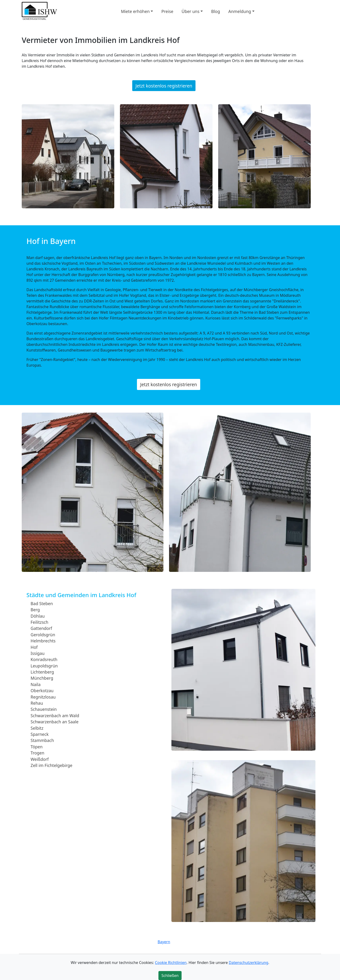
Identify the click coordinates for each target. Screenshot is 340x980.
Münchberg (42, 678)
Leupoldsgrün (44, 666)
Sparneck (40, 734)
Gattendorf (41, 628)
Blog (215, 11)
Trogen (38, 753)
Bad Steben (42, 603)
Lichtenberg (42, 672)
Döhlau (38, 616)
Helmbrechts (43, 641)
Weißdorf (40, 759)
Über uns (191, 11)
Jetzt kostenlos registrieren (164, 86)
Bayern (164, 942)
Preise (167, 11)
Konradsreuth (44, 659)
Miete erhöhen (135, 11)
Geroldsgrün (43, 635)
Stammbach (42, 740)
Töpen (37, 747)
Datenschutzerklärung (249, 963)
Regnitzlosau (43, 697)
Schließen (170, 976)
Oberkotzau (42, 691)
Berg (35, 610)
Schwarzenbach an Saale (55, 722)
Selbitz (37, 728)
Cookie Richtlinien (171, 963)
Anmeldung (240, 11)
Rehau (37, 703)
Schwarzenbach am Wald (55, 716)
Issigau (38, 653)
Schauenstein (44, 709)
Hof (34, 647)
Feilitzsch (40, 622)
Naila (36, 684)
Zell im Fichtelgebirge (52, 765)
